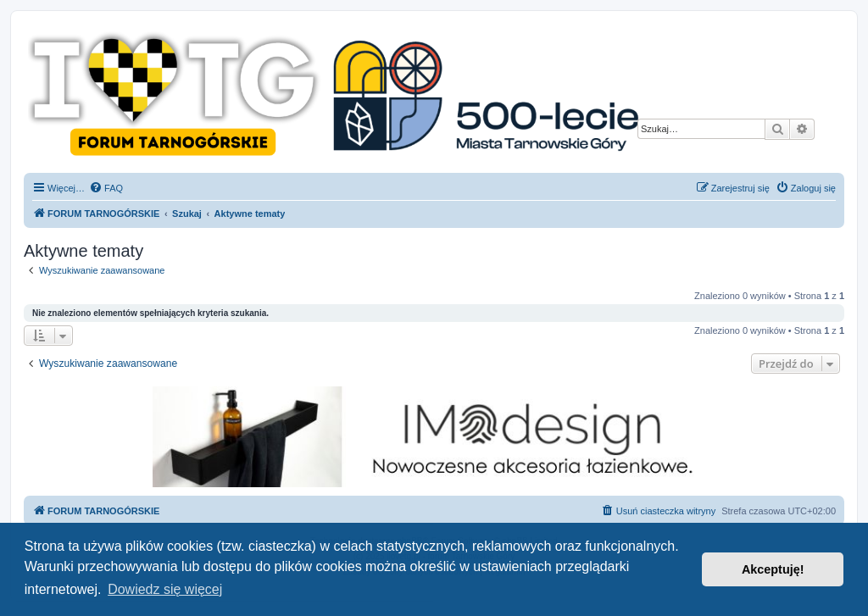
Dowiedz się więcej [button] (165, 589)
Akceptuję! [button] (773, 569)
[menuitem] (106, 188)
